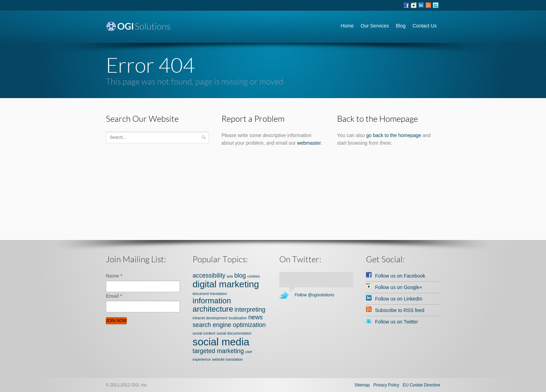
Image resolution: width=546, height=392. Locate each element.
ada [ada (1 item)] (230, 276)
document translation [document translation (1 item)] (210, 294)
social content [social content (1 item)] (204, 333)
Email (114, 296)
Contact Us (425, 26)
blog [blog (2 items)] (240, 275)
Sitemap (362, 385)
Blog (401, 26)
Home (347, 26)
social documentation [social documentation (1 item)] (234, 333)
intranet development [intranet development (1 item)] (210, 318)
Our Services (375, 26)
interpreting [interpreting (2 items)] (250, 310)
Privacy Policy (386, 385)
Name (114, 276)
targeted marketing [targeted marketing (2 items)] (218, 351)
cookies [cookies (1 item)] (253, 276)
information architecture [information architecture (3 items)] (213, 305)
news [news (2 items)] (255, 317)
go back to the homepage (394, 135)
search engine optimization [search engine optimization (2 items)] (229, 325)
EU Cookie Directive (422, 385)
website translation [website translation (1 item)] (227, 359)
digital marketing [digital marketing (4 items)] (226, 284)
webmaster (309, 143)
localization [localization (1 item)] (238, 318)
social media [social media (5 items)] (221, 342)
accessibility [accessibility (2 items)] (209, 275)
